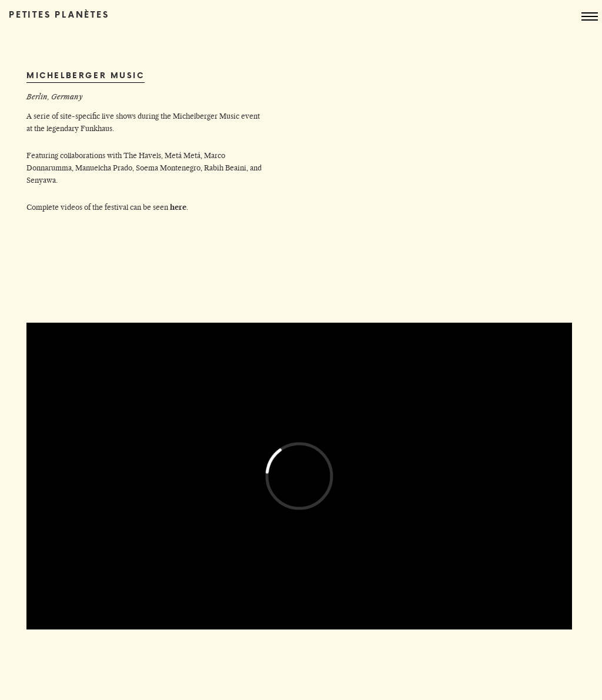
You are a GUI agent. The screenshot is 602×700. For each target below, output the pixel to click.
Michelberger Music (206, 116)
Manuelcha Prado (104, 168)
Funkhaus (96, 128)
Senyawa (41, 180)
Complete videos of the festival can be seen (106, 207)
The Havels (142, 155)
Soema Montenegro (168, 168)
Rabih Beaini (225, 168)
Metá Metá (183, 155)
